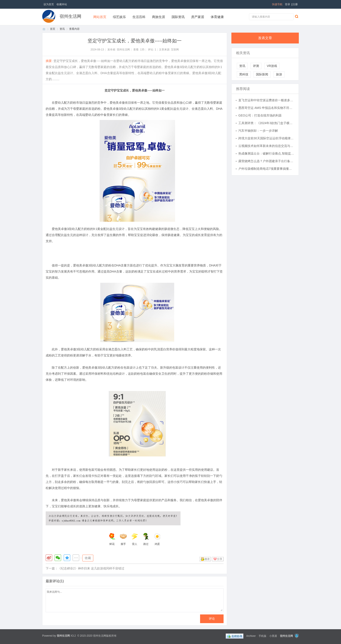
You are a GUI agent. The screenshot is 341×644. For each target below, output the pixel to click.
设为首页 (49, 4)
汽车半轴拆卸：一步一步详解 (258, 131)
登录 (288, 4)
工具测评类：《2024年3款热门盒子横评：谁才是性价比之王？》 (266, 123)
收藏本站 (62, 4)
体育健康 (217, 17)
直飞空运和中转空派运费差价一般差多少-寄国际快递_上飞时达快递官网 (266, 100)
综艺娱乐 (119, 17)
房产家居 (198, 17)
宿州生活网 (70, 16)
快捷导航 (277, 4)
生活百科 (139, 17)
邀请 (207, 559)
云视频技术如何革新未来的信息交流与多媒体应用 (266, 146)
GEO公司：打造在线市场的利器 (260, 115)
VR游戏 (272, 66)
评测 (256, 66)
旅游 (279, 74)
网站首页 (100, 17)
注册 (295, 4)
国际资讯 (178, 17)
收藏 (88, 558)
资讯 (62, 29)
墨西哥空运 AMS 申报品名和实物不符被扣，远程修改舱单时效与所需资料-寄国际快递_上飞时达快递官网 (266, 108)
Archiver (251, 636)
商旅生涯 (159, 17)
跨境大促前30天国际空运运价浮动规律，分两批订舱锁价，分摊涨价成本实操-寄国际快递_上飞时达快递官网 (266, 138)
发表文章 (265, 38)
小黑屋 (273, 636)
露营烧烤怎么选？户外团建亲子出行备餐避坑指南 (266, 161)
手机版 (262, 636)
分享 (220, 559)
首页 (44, 29)
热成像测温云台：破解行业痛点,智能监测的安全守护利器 (266, 153)
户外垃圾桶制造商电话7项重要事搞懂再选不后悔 (266, 169)
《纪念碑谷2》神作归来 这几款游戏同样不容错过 (91, 568)
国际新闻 (262, 74)
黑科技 (244, 74)
